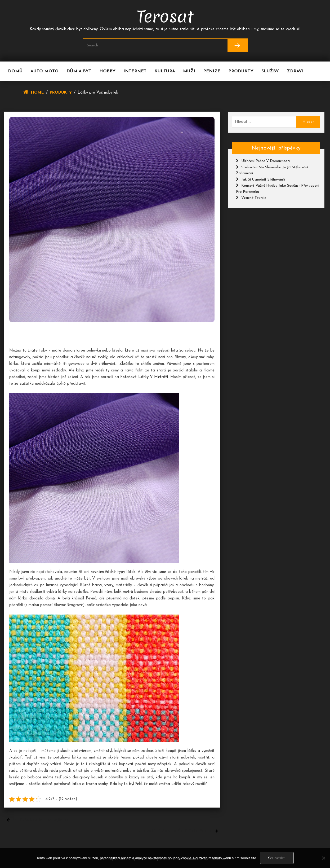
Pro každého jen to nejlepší (40, 820)
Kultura (165, 71)
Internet (135, 71)
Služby (270, 71)
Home (37, 93)
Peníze (212, 71)
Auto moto (44, 71)
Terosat (165, 17)
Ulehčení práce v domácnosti (266, 161)
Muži (189, 71)
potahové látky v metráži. (144, 377)
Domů (15, 71)
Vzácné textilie (254, 198)
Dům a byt (79, 71)
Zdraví (295, 71)
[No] (323, 858)
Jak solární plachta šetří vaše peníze (175, 831)
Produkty (241, 71)
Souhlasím (277, 858)
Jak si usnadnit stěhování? (263, 180)
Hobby (107, 71)
